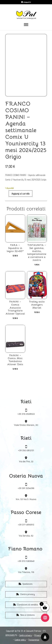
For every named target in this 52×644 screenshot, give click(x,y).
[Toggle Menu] (26, 25)
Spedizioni (27, 584)
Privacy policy (41, 635)
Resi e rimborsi (27, 615)
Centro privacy (27, 594)
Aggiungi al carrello (21, 194)
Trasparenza (34, 640)
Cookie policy (20, 640)
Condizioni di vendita (27, 605)
